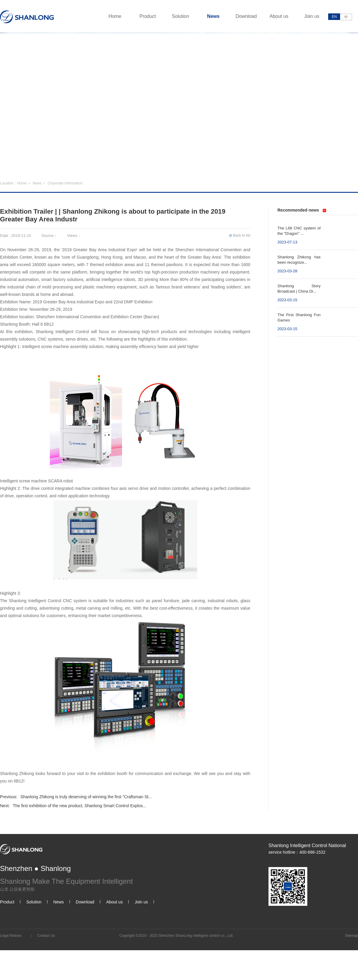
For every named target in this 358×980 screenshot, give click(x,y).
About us (279, 16)
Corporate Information (65, 183)
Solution (180, 16)
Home (115, 16)
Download (246, 16)
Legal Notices (11, 936)
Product (148, 16)
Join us (312, 16)
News (213, 16)
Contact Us (46, 936)
